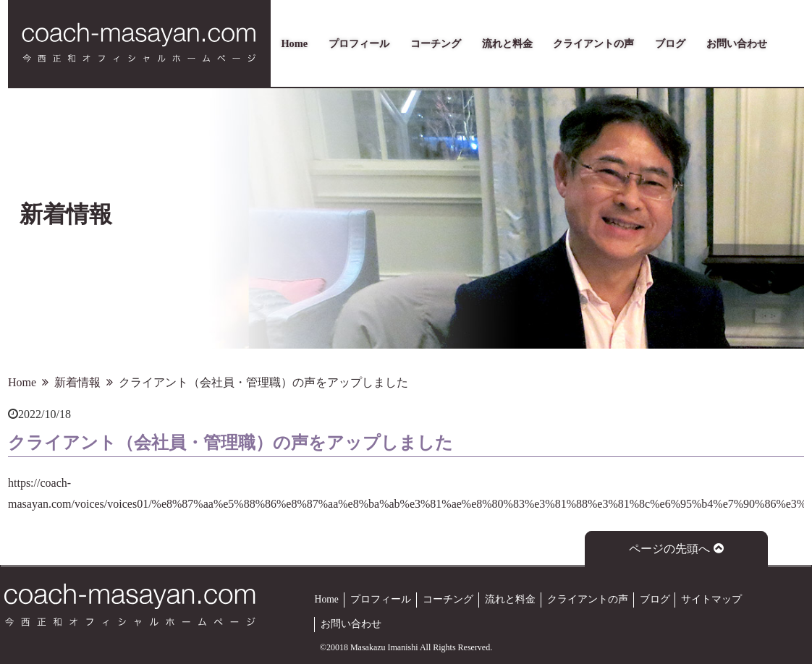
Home (294, 43)
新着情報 (77, 382)
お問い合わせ (737, 43)
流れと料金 (507, 43)
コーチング (436, 43)
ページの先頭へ (676, 549)
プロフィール (359, 43)
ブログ (670, 43)
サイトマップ (711, 599)
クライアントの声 (593, 43)
